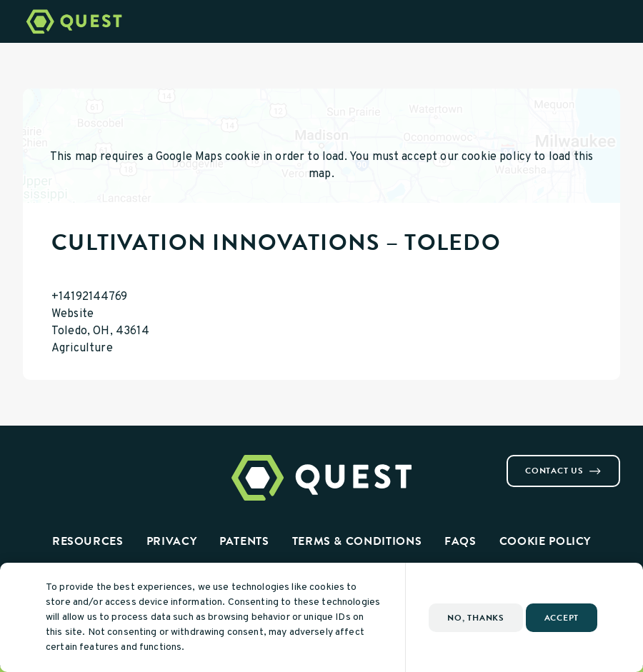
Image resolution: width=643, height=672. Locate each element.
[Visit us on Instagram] (46, 461)
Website (73, 314)
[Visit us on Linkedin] (63, 461)
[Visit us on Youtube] (80, 461)
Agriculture (82, 348)
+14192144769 (89, 297)
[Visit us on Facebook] (29, 461)
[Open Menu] (624, 21)
